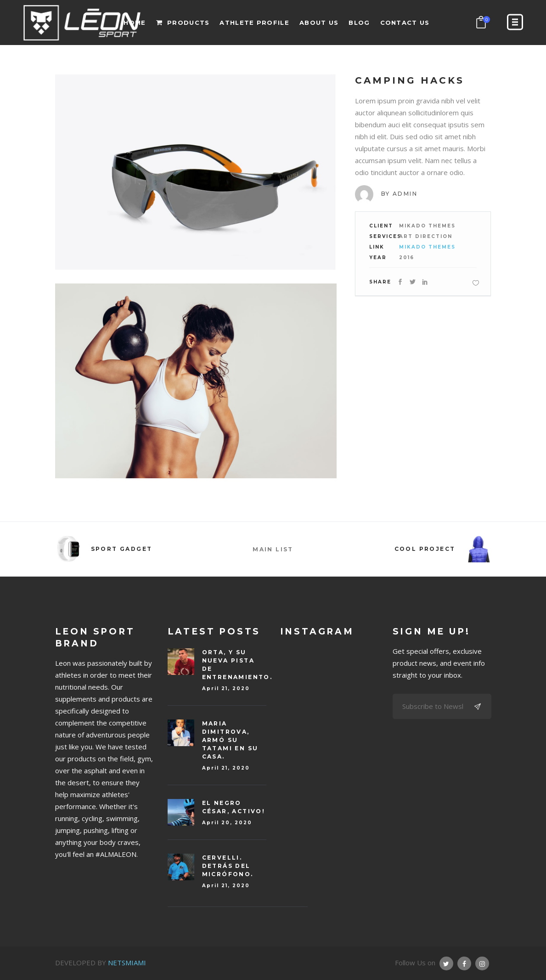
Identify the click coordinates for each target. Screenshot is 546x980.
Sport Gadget (122, 549)
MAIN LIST (273, 549)
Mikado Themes (427, 247)
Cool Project (425, 549)
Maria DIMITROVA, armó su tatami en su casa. (230, 740)
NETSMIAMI (127, 963)
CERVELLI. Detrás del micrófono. (228, 866)
